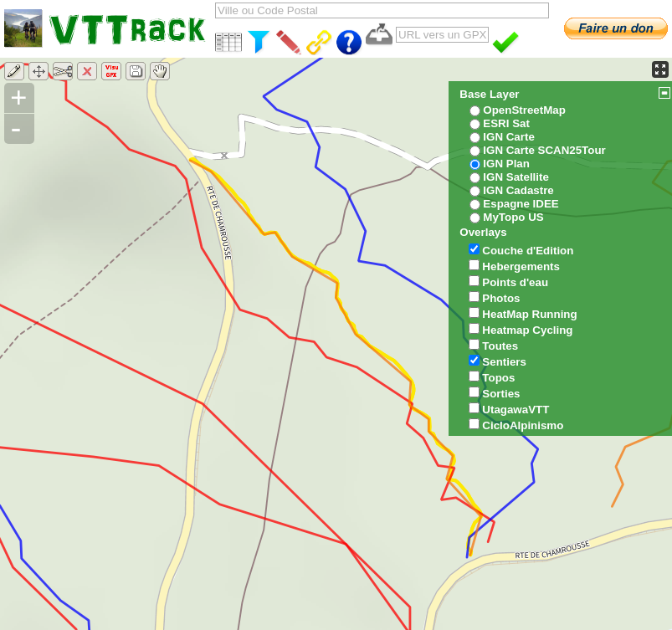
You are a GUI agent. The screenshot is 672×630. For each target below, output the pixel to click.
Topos (498, 378)
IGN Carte (508, 137)
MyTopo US (513, 217)
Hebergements (521, 266)
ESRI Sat (506, 123)
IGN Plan (506, 164)
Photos (501, 298)
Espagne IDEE (521, 204)
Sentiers (504, 362)
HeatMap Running (529, 314)
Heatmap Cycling (527, 330)
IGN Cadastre (518, 190)
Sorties (501, 394)
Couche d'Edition (528, 251)
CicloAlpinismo (523, 425)
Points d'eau (515, 282)
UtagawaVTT (516, 410)
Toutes (500, 346)
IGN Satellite (516, 177)
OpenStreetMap (524, 110)
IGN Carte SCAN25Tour (544, 150)
